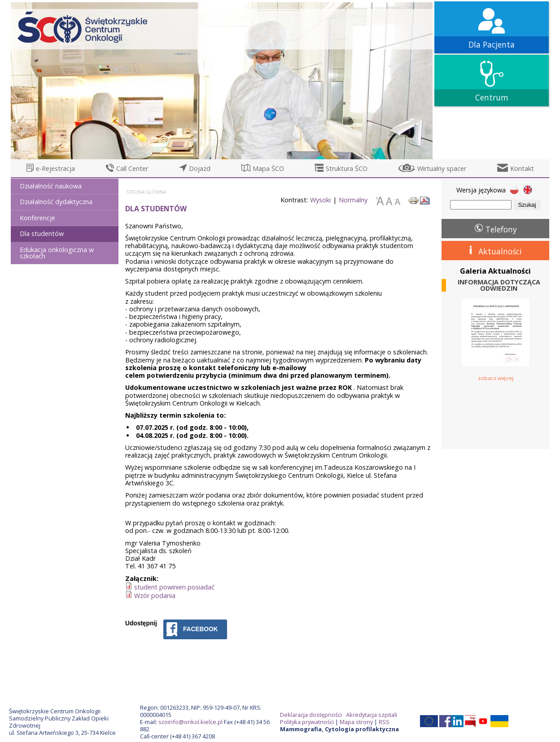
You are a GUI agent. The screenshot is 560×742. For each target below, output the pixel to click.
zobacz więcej (496, 378)
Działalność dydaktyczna (56, 202)
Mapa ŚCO (268, 168)
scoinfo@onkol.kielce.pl (190, 722)
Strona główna (146, 192)
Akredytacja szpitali (372, 715)
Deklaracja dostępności (311, 715)
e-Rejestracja (55, 168)
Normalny (353, 200)
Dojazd (200, 168)
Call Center (132, 168)
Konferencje (37, 218)
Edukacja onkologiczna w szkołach (57, 253)
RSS (384, 722)
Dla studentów (42, 234)
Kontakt (522, 168)
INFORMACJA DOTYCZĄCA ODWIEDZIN (499, 286)
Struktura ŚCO (347, 168)
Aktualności (500, 251)
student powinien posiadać (174, 587)
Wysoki (320, 200)
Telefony (501, 229)
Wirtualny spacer (442, 168)
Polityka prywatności (307, 722)
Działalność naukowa (51, 186)
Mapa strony (356, 722)
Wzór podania (155, 596)
